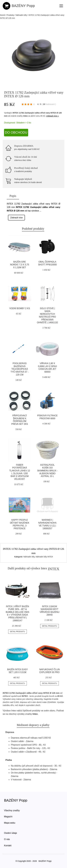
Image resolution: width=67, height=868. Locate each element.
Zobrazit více (17, 218)
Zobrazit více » (53, 116)
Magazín (8, 817)
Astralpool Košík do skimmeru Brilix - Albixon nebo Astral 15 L (47, 471)
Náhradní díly (21, 15)
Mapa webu (10, 823)
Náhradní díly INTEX (44, 557)
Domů (3, 15)
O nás (7, 839)
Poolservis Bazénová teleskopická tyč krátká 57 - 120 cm (20, 369)
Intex (26, 116)
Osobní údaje (10, 833)
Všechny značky (12, 810)
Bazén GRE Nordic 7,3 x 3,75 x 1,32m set (20, 265)
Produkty (10, 15)
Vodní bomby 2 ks (20, 308)
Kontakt (8, 846)
